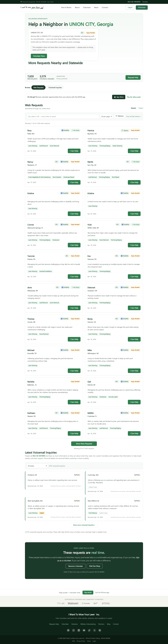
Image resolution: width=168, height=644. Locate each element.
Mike (90, 350)
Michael (31, 350)
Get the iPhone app (102, 592)
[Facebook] (68, 630)
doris (30, 287)
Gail (89, 382)
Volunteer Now (39, 56)
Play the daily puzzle (134, 97)
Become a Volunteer (76, 566)
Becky (90, 319)
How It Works (66, 7)
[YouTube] (84, 630)
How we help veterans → (134, 116)
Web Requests (38, 87)
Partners (101, 624)
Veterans (75, 624)
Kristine (31, 193)
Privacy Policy (81, 641)
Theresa (31, 319)
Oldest (141, 108)
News (96, 7)
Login (94, 641)
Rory (29, 130)
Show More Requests (84, 444)
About (77, 7)
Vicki (90, 225)
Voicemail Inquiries (55, 87)
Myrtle (90, 162)
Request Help (133, 77)
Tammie (31, 256)
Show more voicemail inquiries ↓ (84, 525)
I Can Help (74, 151)
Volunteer (87, 7)
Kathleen (31, 413)
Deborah (91, 287)
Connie (31, 225)
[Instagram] (74, 630)
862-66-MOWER (134, 2)
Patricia (91, 130)
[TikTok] (89, 630)
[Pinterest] (100, 630)
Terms (89, 641)
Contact (105, 7)
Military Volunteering (88, 624)
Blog (109, 624)
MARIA (91, 413)
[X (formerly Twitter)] (95, 630)
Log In (130, 7)
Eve (89, 256)
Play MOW (88, 592)
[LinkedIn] (79, 630)
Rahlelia (31, 382)
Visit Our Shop (95, 566)
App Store (119, 97)
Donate (145, 2)
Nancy (30, 162)
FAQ (73, 641)
